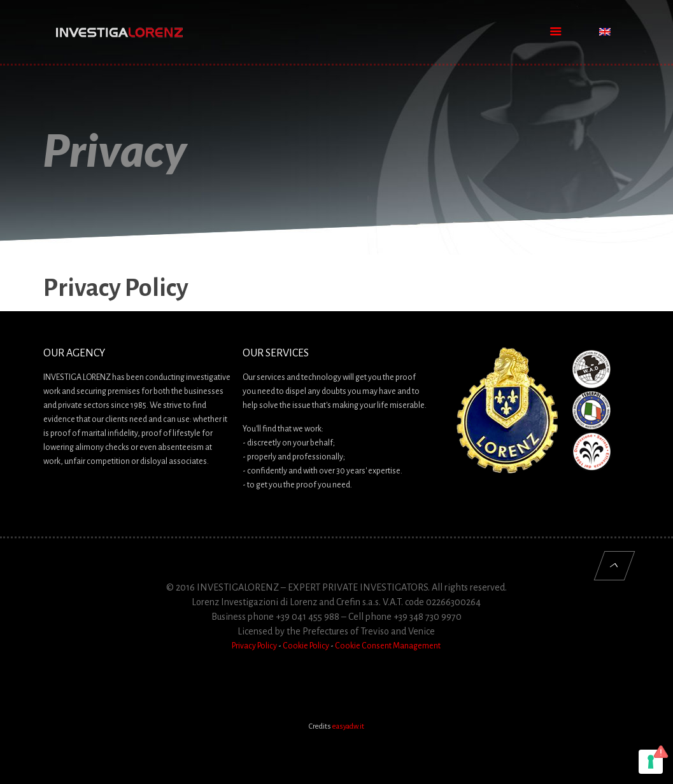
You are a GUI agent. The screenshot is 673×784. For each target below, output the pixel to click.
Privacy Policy (254, 646)
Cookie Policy (306, 646)
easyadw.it (348, 726)
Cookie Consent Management (388, 646)
